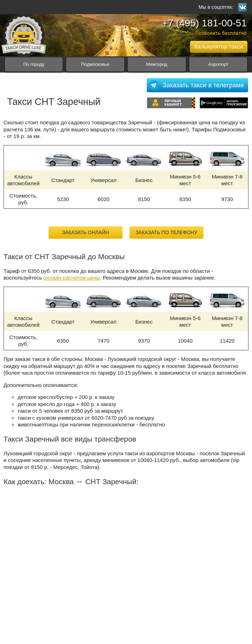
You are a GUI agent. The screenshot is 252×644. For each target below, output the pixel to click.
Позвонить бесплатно (221, 33)
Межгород (157, 64)
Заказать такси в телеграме (203, 85)
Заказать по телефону (166, 232)
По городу (34, 64)
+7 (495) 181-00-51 (204, 23)
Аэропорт (218, 64)
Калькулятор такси (219, 47)
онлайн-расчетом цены (71, 278)
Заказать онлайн (85, 232)
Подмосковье (95, 64)
